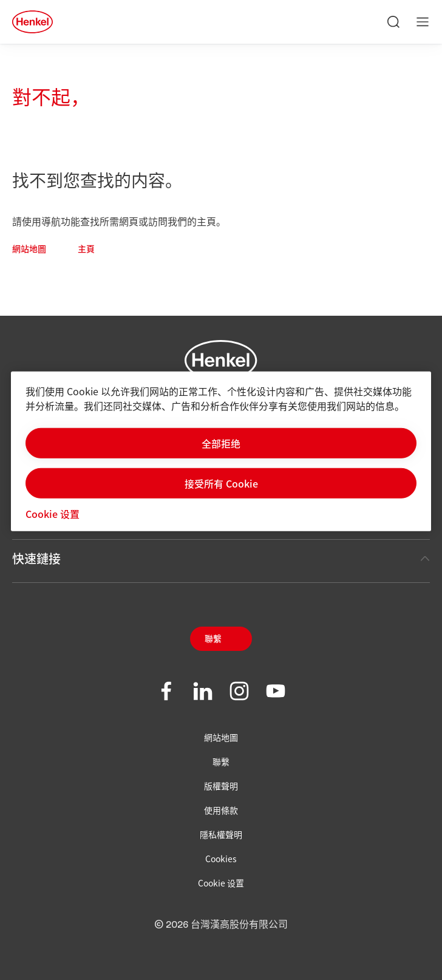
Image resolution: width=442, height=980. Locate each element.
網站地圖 (29, 250)
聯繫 (213, 639)
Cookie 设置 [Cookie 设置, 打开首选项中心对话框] (53, 513)
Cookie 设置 (221, 883)
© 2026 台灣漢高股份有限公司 (221, 925)
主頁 (86, 250)
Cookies (221, 859)
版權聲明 (221, 786)
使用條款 (221, 810)
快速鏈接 (221, 558)
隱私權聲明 (221, 834)
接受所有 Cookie (221, 483)
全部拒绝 (221, 443)
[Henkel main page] (32, 22)
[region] (221, 451)
